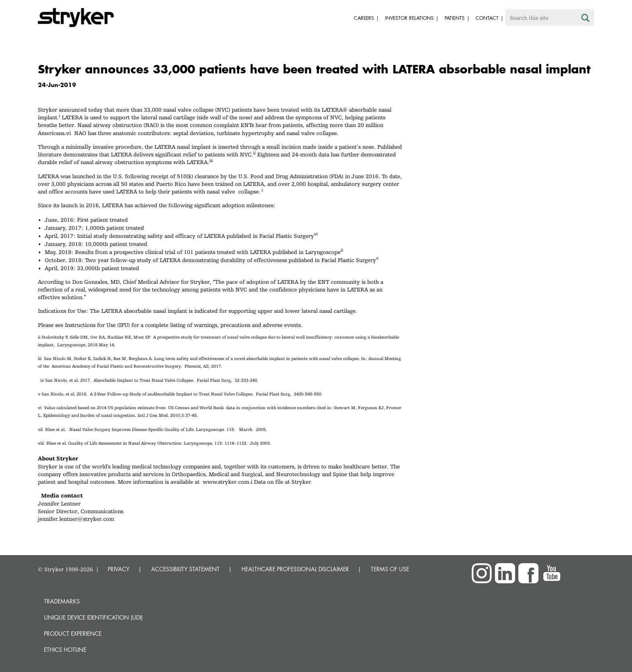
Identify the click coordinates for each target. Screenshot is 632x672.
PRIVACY (118, 569)
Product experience (73, 634)
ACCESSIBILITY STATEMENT (185, 569)
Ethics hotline (65, 650)
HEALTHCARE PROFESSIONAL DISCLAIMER (295, 569)
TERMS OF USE (390, 569)
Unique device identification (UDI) (93, 617)
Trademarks (62, 601)
